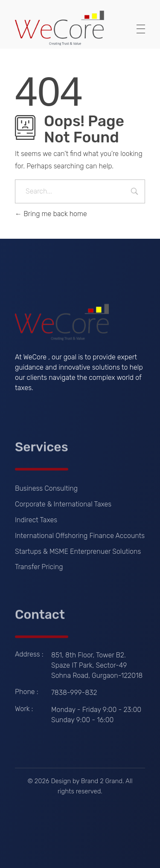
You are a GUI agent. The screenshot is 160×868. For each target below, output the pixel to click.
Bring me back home (51, 214)
